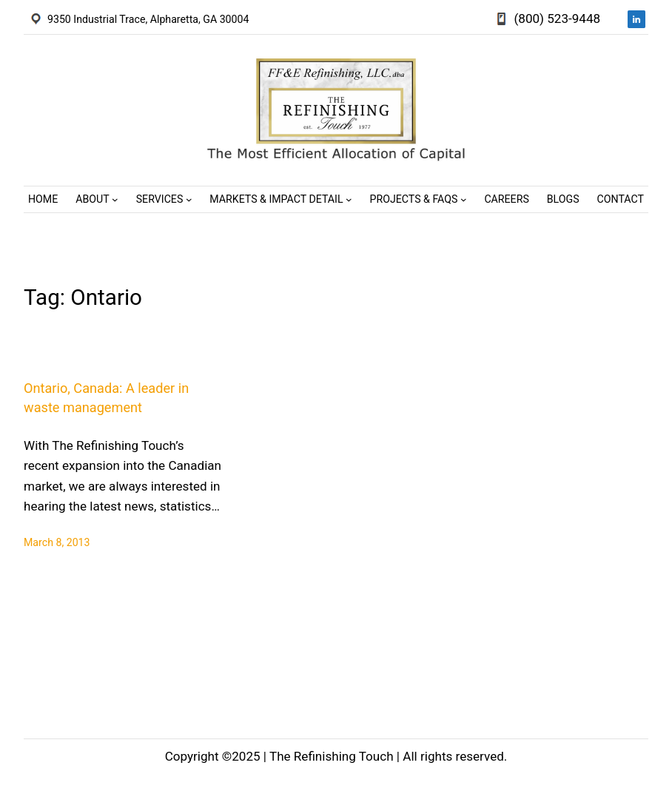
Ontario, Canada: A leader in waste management (106, 397)
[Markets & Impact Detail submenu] (349, 199)
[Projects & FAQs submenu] (464, 199)
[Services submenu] (189, 199)
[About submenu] (115, 199)
